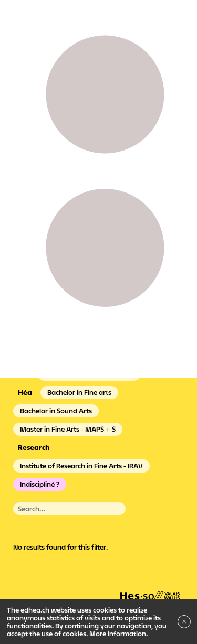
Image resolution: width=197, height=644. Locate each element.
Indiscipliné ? (40, 484)
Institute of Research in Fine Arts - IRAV (81, 466)
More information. (118, 634)
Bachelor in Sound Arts (56, 411)
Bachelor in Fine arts (79, 392)
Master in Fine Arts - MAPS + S (68, 429)
